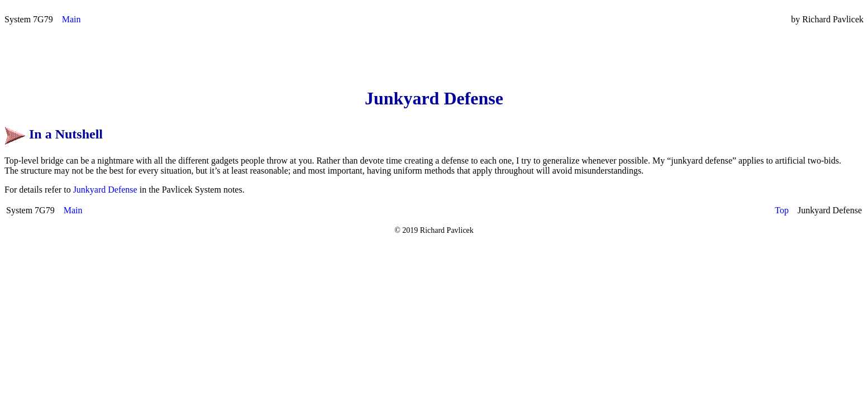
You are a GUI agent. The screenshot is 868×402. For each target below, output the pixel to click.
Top (782, 210)
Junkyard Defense (105, 190)
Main (71, 19)
